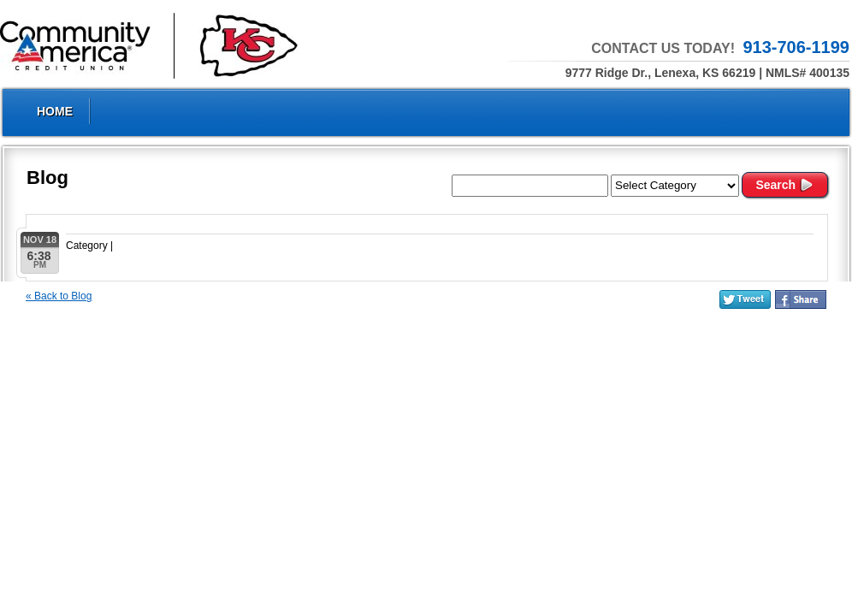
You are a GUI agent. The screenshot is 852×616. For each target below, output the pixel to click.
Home (55, 111)
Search (785, 185)
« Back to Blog (59, 296)
